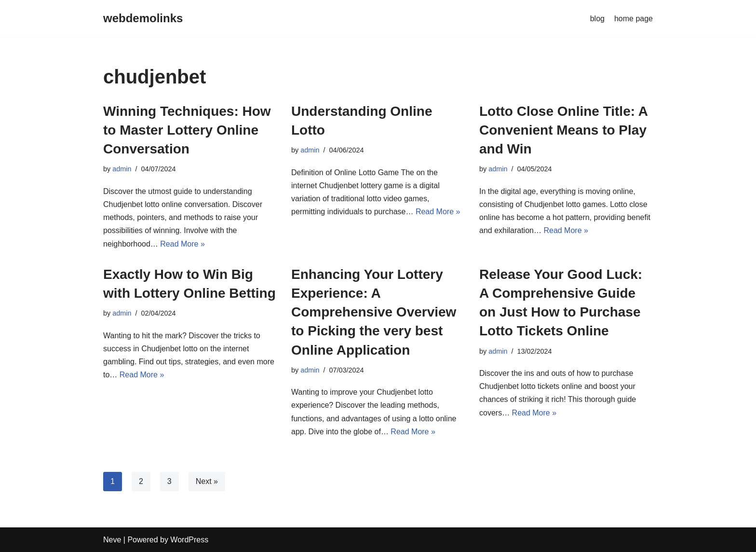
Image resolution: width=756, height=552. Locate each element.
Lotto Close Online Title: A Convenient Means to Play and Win (563, 130)
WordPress (189, 540)
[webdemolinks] (143, 19)
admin (122, 169)
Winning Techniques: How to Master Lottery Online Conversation (187, 130)
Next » (207, 481)
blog (597, 19)
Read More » (182, 244)
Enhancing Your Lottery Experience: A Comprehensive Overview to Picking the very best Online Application (374, 312)
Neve (112, 540)
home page (634, 19)
